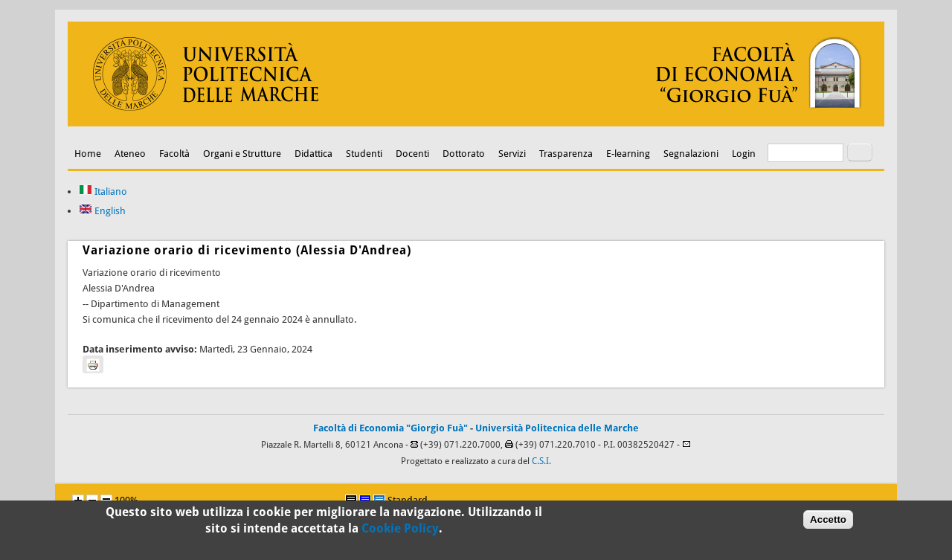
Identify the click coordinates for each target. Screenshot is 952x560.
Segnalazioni (691, 154)
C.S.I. (541, 461)
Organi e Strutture (242, 154)
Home (88, 154)
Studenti (364, 154)
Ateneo (130, 154)
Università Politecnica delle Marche (557, 428)
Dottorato (464, 154)
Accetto (828, 522)
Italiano (103, 192)
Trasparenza (566, 154)
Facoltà (174, 154)
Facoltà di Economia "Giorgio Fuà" (390, 428)
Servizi (512, 154)
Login (744, 154)
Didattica (313, 154)
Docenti (412, 154)
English (102, 211)
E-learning (628, 154)
